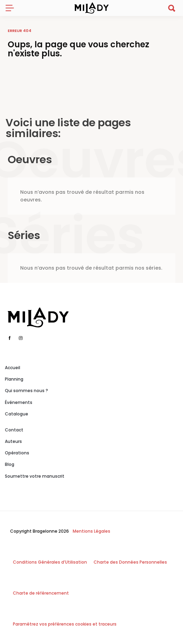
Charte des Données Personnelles (130, 562)
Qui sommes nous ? (26, 391)
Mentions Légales (91, 531)
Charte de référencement (41, 593)
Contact (14, 430)
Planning (14, 379)
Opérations (17, 453)
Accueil (13, 368)
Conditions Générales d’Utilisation (50, 562)
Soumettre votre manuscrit (35, 476)
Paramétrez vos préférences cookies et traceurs (65, 624)
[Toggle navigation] (13, 8)
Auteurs (13, 441)
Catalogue (17, 414)
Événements (19, 402)
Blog (10, 464)
